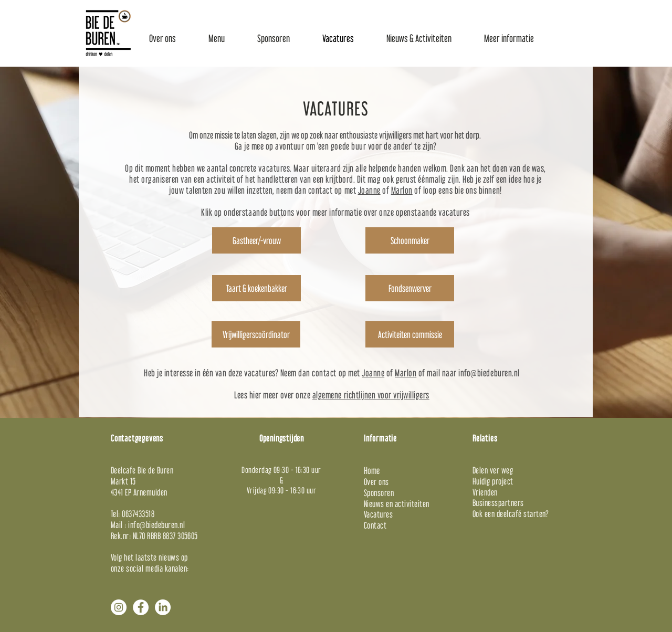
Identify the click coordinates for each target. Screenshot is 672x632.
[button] (162, 38)
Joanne (369, 190)
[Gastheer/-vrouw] (256, 240)
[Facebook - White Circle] (141, 607)
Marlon (402, 190)
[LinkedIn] (163, 607)
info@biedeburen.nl (489, 373)
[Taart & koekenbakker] (256, 288)
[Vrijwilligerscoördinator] (256, 334)
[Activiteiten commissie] (410, 334)
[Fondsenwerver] (410, 288)
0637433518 (138, 514)
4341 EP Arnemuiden (139, 492)
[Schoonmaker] (410, 240)
